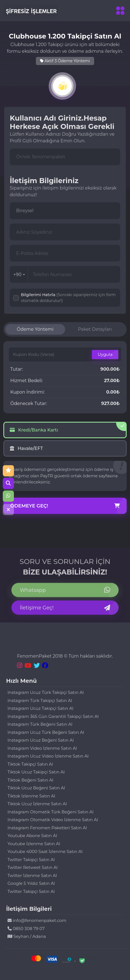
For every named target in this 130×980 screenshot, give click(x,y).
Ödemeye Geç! (65, 506)
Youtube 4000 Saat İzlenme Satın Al (45, 851)
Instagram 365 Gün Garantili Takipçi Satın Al (53, 716)
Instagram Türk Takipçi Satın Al (40, 700)
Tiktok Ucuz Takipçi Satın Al (36, 772)
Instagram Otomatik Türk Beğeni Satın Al (51, 812)
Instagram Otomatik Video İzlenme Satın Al (53, 820)
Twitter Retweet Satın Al (33, 867)
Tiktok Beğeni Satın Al (30, 780)
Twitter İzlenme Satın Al (32, 875)
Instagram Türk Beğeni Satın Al (40, 724)
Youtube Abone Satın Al (32, 836)
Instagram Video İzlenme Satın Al (42, 748)
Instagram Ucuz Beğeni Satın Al (41, 740)
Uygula (105, 354)
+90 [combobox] (19, 275)
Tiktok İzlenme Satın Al (31, 796)
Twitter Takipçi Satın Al (31, 860)
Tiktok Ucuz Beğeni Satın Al (36, 788)
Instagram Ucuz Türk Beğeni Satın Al (46, 732)
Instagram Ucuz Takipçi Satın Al (41, 708)
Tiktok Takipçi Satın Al (30, 764)
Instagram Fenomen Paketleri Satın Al (47, 828)
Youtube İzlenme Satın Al (34, 844)
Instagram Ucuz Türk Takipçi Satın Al (46, 692)
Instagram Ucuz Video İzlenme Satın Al (48, 756)
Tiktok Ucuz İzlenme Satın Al (37, 804)
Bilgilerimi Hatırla (68, 298)
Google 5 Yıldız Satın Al (31, 883)
